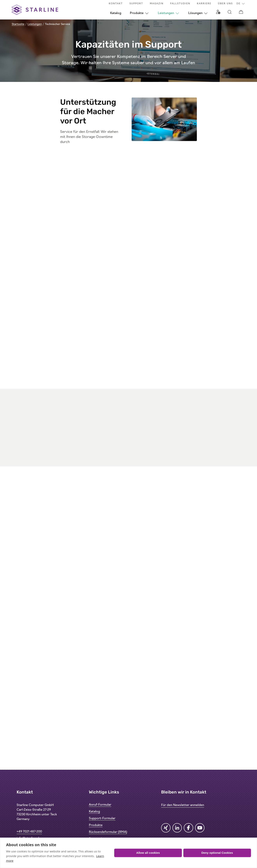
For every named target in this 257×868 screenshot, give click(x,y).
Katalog (116, 13)
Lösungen (195, 13)
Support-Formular (102, 818)
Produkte (137, 13)
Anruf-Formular (100, 805)
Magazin (157, 4)
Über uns (225, 4)
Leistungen (166, 13)
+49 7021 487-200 (29, 832)
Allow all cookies (148, 853)
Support (136, 4)
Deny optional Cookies (217, 853)
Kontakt (116, 4)
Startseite (18, 24)
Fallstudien (180, 4)
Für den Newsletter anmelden (183, 805)
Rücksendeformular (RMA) (108, 832)
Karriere (204, 4)
